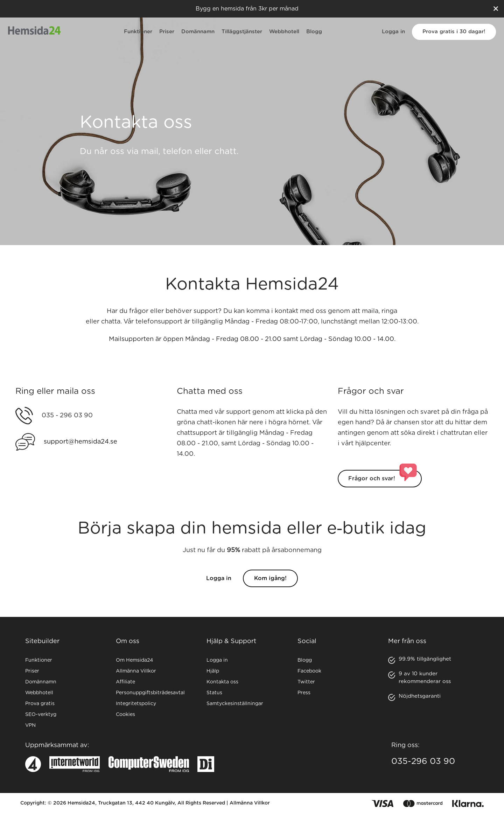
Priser (167, 32)
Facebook (309, 671)
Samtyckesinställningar (235, 704)
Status (214, 693)
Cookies (125, 715)
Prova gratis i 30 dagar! (454, 32)
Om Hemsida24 (134, 660)
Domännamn (198, 32)
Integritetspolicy (136, 704)
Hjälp (213, 671)
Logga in (393, 32)
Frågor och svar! (372, 486)
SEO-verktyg (41, 715)
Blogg (314, 32)
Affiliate (125, 682)
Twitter (306, 682)
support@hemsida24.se (80, 449)
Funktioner (138, 32)
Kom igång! (270, 586)
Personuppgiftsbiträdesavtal (150, 693)
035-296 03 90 (423, 761)
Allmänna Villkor (136, 671)
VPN (30, 725)
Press (304, 693)
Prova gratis (40, 704)
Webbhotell (284, 32)
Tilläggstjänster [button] (242, 32)
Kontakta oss (222, 682)
